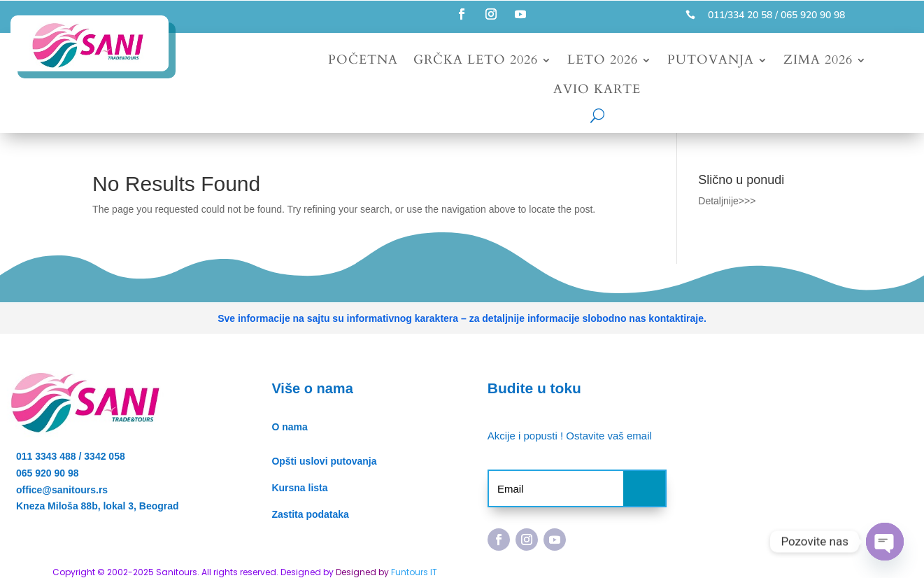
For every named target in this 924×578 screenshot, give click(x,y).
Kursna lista (299, 488)
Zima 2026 (818, 62)
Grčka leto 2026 (476, 62)
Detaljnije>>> (727, 201)
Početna (363, 62)
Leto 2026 (603, 62)
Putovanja (711, 62)
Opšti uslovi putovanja (324, 461)
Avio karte (597, 91)
